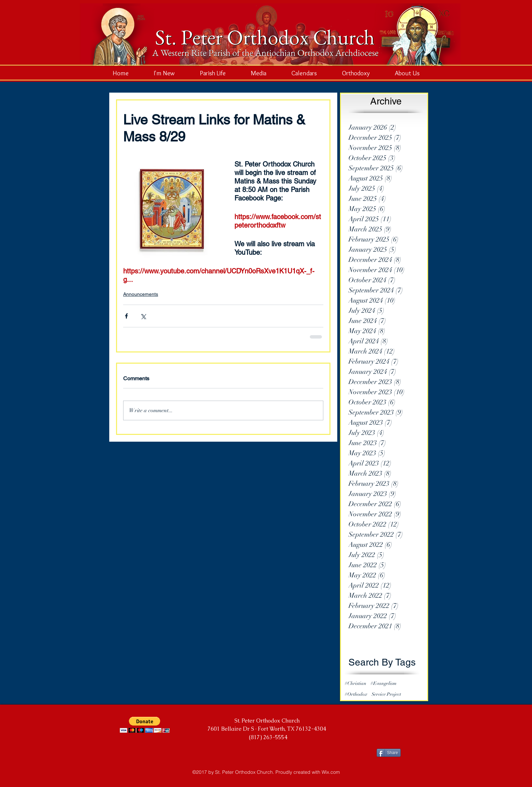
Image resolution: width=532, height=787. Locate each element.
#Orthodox (356, 694)
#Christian (356, 683)
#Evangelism (384, 683)
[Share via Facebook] (126, 316)
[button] (145, 725)
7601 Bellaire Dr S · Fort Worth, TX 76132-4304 (267, 729)
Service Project (386, 694)
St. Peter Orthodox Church (267, 721)
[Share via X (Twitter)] (143, 316)
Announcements (141, 294)
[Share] (389, 753)
